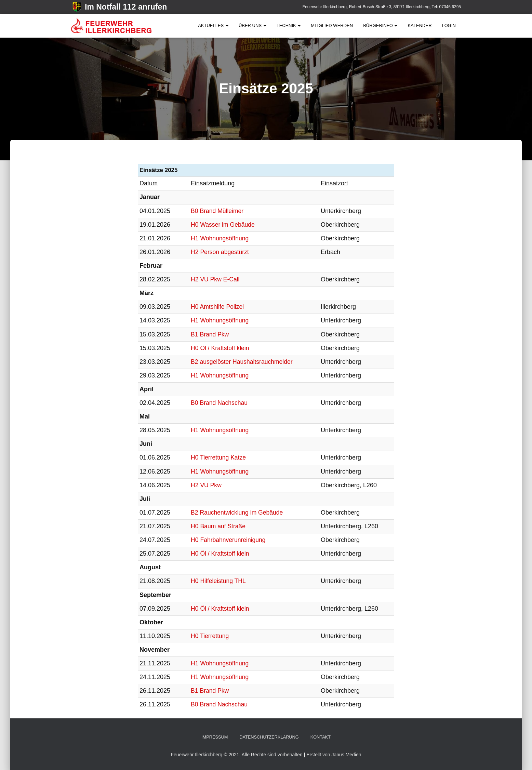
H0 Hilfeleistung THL (218, 581)
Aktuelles (213, 25)
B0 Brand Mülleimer (217, 211)
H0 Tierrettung (210, 636)
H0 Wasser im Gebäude (223, 225)
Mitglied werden (332, 25)
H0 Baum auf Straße (218, 526)
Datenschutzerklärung (269, 737)
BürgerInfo (380, 25)
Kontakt (321, 737)
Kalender (420, 25)
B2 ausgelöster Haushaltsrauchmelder (242, 362)
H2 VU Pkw (206, 485)
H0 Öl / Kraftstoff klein (220, 348)
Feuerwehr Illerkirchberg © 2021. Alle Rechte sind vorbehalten (237, 755)
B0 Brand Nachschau (219, 403)
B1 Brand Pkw (210, 334)
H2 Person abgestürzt (220, 252)
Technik (289, 25)
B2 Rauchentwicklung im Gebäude (237, 513)
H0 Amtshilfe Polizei (217, 307)
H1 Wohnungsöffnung (220, 238)
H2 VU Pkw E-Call (215, 279)
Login (449, 25)
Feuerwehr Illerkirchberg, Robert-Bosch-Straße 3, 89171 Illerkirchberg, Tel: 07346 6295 (382, 7)
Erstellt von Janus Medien (334, 755)
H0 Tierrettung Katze (218, 457)
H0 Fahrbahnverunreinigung (228, 540)
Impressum (214, 737)
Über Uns (252, 25)
